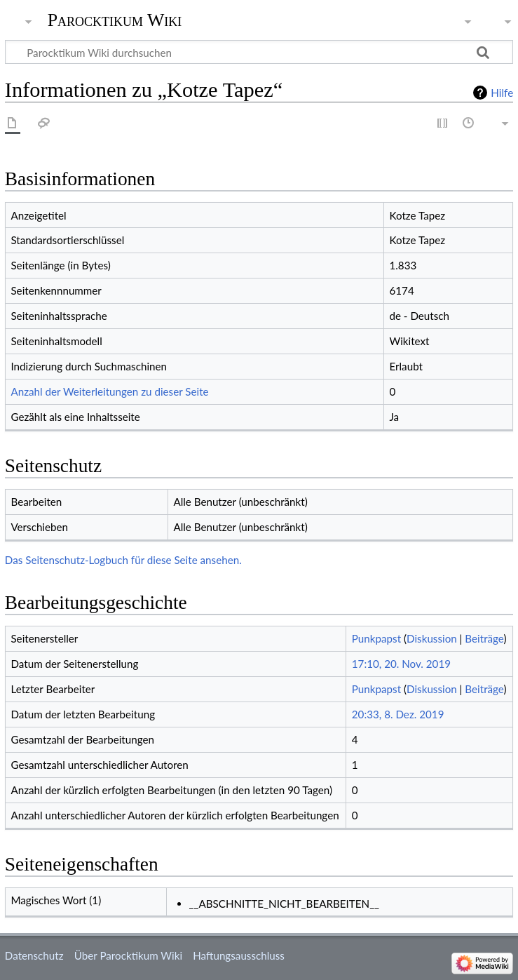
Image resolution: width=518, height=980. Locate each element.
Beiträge (484, 638)
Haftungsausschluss (239, 955)
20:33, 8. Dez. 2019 (398, 714)
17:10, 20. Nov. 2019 (401, 664)
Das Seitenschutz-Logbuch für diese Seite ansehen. (123, 560)
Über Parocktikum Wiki (128, 955)
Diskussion (432, 638)
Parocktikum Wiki (115, 19)
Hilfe (502, 93)
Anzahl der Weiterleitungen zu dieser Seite (109, 391)
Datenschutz (34, 955)
